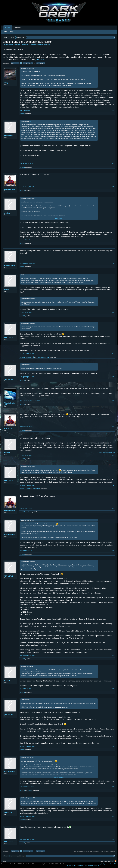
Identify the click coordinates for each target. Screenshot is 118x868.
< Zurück (14, 63)
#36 (113, 689)
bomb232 (22, 114)
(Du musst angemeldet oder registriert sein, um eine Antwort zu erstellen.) (94, 851)
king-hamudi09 (10, 265)
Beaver (28, 489)
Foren (8, 28)
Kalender (17, 28)
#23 (113, 187)
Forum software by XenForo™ (49, 864)
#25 (113, 263)
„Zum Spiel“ (41, 60)
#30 (113, 427)
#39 (113, 816)
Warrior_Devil (36, 489)
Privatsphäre (113, 864)
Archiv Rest (21, 45)
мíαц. (6, 83)
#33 (113, 508)
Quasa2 (7, 289)
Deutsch (4, 861)
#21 (113, 110)
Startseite (111, 861)
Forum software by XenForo (17, 864)
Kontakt (101, 861)
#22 (113, 164)
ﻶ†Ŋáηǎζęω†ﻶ (30, 357)
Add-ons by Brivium (83, 865)
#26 (113, 312)
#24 (113, 240)
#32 (113, 485)
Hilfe (106, 861)
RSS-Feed (115, 861)
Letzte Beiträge (8, 32)
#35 (113, 655)
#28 (113, 377)
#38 (113, 787)
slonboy (7, 213)
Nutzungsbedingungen (102, 864)
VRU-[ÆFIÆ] (9, 338)
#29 (113, 401)
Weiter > (42, 63)
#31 (113, 455)
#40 (113, 839)
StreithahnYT (34, 45)
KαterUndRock (10, 189)
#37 (113, 746)
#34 (113, 551)
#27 (113, 354)
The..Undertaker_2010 (43, 357)
